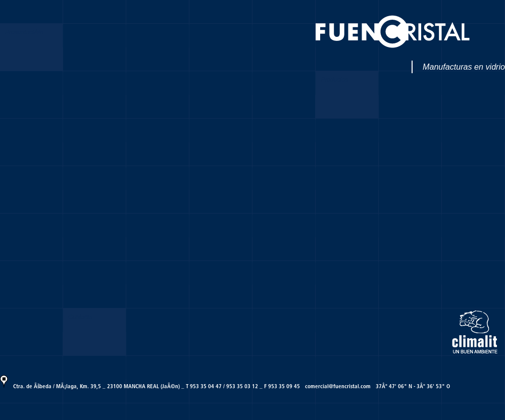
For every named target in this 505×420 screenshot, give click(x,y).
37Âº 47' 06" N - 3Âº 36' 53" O (413, 386)
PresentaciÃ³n (24, 32)
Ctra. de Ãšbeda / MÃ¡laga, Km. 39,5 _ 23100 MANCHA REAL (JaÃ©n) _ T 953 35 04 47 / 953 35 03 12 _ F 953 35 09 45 (157, 386)
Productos (334, 80)
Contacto (80, 317)
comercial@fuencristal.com (338, 386)
